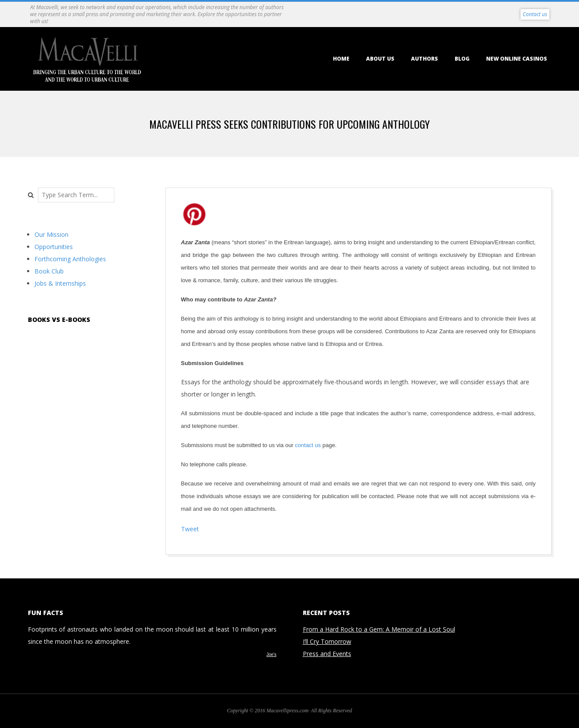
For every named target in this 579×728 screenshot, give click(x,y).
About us (380, 59)
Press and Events (327, 654)
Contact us (535, 14)
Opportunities (54, 247)
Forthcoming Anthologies (70, 259)
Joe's (271, 655)
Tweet (190, 529)
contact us (308, 445)
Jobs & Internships (60, 283)
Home (341, 59)
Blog (462, 59)
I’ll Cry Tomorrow (327, 641)
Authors (425, 59)
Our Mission (51, 234)
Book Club (49, 271)
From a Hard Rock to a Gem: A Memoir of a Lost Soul (379, 629)
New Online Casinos (517, 59)
